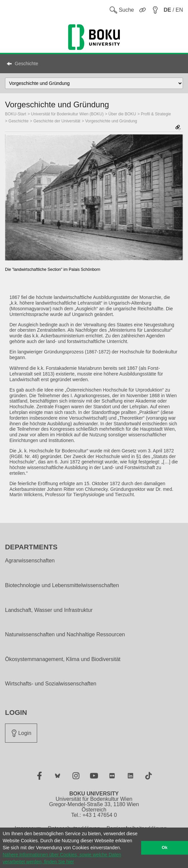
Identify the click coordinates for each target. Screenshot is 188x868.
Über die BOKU (122, 114)
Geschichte (26, 64)
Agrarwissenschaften (30, 561)
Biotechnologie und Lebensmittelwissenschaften (62, 585)
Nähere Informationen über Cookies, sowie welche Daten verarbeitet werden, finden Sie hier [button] (62, 858)
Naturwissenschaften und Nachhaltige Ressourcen (65, 635)
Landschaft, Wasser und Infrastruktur (49, 610)
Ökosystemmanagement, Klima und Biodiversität (63, 659)
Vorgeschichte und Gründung (111, 121)
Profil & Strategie (156, 114)
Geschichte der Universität (57, 121)
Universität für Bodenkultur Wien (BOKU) (67, 114)
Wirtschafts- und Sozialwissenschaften (51, 684)
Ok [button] (165, 848)
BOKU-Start (16, 114)
